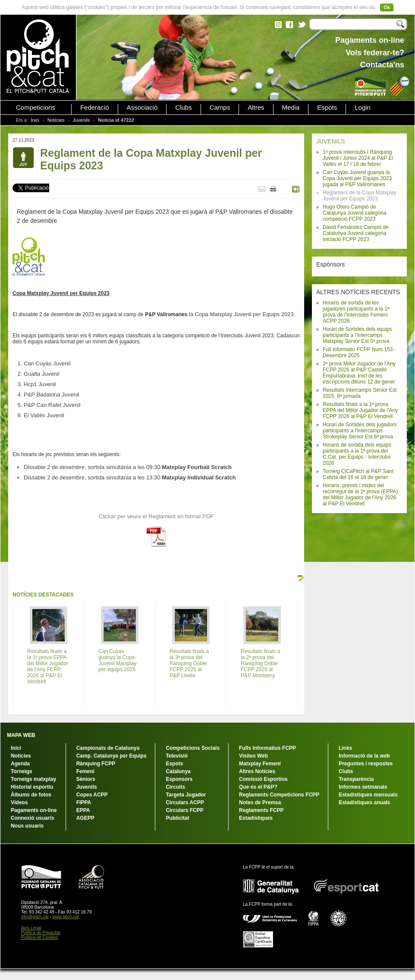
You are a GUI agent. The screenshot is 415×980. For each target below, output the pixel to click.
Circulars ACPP (185, 802)
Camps (220, 108)
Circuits (175, 787)
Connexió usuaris (33, 818)
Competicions (36, 108)
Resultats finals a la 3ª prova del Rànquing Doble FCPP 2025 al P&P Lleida (189, 663)
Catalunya (178, 771)
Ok (387, 7)
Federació (95, 108)
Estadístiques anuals (364, 802)
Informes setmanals (363, 787)
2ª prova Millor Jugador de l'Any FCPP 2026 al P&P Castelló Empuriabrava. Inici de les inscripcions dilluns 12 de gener (359, 373)
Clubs (183, 108)
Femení (85, 771)
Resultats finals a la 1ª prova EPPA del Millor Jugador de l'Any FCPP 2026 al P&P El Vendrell (360, 410)
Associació (142, 108)
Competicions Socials (193, 748)
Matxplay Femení (260, 764)
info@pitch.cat (35, 917)
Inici (35, 120)
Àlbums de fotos (31, 795)
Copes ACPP (92, 795)
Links (345, 748)
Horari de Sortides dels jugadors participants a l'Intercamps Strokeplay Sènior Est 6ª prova (360, 431)
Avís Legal (31, 928)
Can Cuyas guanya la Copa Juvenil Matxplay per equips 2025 (118, 660)
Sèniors (86, 779)
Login (363, 108)
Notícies (56, 120)
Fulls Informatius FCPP (267, 748)
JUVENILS (331, 141)
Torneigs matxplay (33, 779)
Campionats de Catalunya (108, 748)
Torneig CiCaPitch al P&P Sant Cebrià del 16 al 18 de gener (358, 474)
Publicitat (177, 818)
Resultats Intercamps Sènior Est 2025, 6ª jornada (360, 393)
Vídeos (19, 802)
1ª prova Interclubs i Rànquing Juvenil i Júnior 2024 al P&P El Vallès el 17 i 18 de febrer (358, 158)
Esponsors (179, 779)
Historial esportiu (32, 787)
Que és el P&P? (258, 787)
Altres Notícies (257, 771)
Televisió (176, 756)
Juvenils (82, 120)
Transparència (356, 779)
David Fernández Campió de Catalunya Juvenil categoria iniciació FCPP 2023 (356, 233)
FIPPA (84, 802)
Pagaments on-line (34, 810)
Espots (327, 108)
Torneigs (22, 771)
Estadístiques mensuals (368, 795)
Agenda (20, 764)
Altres (256, 108)
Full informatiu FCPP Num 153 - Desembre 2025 (359, 352)
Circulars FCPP (184, 810)
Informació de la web (364, 756)
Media (291, 108)
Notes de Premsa (260, 802)
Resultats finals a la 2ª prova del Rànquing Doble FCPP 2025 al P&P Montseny (260, 663)
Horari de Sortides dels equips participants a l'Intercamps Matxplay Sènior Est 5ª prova (357, 335)
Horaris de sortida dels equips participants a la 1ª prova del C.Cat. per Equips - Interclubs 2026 (357, 454)
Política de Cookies (40, 937)
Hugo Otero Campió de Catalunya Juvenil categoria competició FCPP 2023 (354, 213)
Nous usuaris (27, 826)
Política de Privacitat (41, 933)
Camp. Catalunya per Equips (112, 756)
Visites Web (253, 756)
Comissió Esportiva (263, 779)
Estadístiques (256, 818)
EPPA (83, 810)
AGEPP (85, 818)
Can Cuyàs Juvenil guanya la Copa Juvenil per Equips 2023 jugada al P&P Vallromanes (357, 178)
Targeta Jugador (186, 795)
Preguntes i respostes (366, 764)
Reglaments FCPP (261, 810)
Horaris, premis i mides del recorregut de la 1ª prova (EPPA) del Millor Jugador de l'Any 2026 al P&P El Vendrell (360, 495)
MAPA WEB (21, 735)
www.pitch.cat (65, 917)
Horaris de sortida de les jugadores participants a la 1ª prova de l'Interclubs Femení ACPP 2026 (356, 312)
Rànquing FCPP (96, 764)
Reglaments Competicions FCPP (279, 795)
